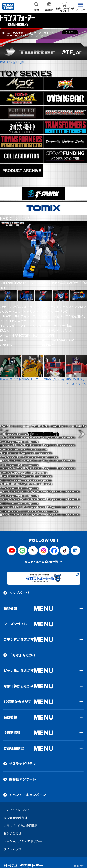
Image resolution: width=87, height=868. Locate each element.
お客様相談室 (14, 741)
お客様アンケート (22, 772)
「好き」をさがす (22, 648)
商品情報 (18, 33)
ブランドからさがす (19, 632)
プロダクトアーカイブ (39, 33)
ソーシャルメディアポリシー (23, 834)
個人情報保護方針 (15, 810)
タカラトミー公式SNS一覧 (41, 554)
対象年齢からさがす (19, 679)
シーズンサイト (15, 617)
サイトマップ (12, 842)
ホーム (6, 33)
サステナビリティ (22, 757)
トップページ (19, 586)
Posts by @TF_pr (12, 62)
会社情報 (10, 710)
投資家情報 (12, 725)
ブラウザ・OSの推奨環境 (20, 818)
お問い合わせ (12, 826)
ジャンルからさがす (19, 663)
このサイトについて (17, 803)
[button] (6, 434)
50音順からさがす (17, 694)
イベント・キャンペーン (28, 788)
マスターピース (11, 35)
